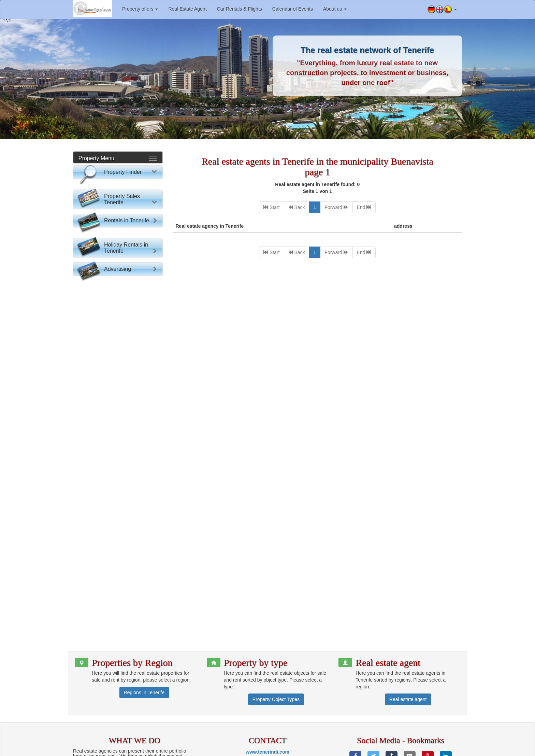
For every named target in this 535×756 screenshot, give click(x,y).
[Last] (364, 207)
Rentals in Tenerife (127, 449)
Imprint (351, 749)
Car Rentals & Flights (240, 9)
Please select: (120, 187)
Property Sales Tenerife (122, 335)
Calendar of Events (293, 9)
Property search (118, 299)
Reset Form (118, 312)
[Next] (336, 207)
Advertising (118, 561)
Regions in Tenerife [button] (144, 647)
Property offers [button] (140, 9)
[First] (271, 207)
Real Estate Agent (187, 9)
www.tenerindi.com (267, 706)
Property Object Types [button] (276, 654)
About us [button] (335, 9)
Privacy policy (376, 749)
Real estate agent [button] (408, 654)
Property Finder (123, 172)
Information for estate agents (309, 749)
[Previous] (297, 207)
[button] (442, 10)
